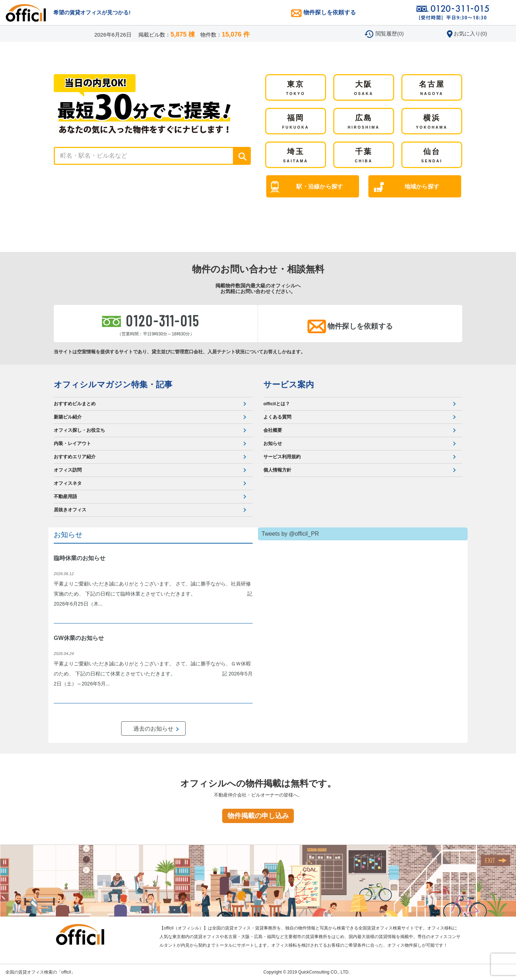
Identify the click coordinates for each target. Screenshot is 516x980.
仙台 (432, 156)
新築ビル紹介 (68, 417)
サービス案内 (289, 384)
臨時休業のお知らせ (80, 558)
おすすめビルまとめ (75, 404)
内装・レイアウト (72, 443)
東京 (295, 89)
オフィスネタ (68, 483)
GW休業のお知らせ (79, 638)
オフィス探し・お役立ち (79, 430)
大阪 (364, 89)
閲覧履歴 (390, 34)
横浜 (432, 122)
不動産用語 (65, 496)
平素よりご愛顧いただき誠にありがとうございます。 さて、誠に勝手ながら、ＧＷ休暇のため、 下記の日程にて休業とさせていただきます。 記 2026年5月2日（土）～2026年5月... (153, 674)
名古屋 (432, 89)
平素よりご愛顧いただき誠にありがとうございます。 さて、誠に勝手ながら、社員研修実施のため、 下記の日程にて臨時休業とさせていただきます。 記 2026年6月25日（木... (153, 594)
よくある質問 (277, 417)
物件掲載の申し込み (258, 816)
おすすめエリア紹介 (75, 457)
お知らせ (273, 443)
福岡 (295, 122)
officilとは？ (277, 404)
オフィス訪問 (68, 470)
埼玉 (296, 156)
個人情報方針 (277, 470)
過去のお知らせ (153, 729)
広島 (364, 122)
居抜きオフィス (70, 510)
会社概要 (273, 430)
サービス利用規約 (282, 457)
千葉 (364, 156)
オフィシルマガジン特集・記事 (113, 384)
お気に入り (470, 34)
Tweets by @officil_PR (290, 534)
